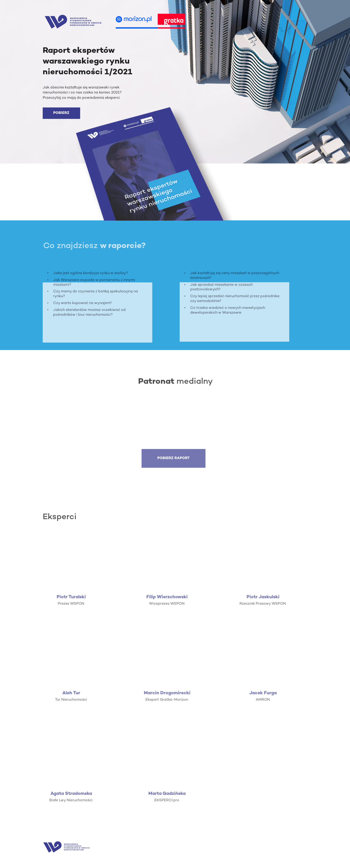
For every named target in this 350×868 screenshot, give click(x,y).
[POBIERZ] (61, 113)
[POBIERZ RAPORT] (174, 463)
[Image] (73, 22)
